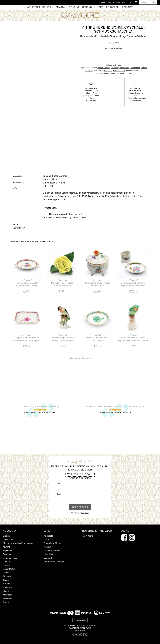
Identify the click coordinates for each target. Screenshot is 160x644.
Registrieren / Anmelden (113, 2)
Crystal (61, 7)
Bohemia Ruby (10, 558)
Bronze (6, 536)
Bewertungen (18, 182)
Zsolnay (127, 7)
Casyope (48, 540)
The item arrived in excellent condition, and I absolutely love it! (115, 407)
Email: (59, 494)
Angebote (48, 536)
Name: (59, 484)
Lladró (99, 7)
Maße (15, 188)
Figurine (74, 7)
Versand (48, 558)
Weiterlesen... (51, 208)
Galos (6, 580)
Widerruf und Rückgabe (55, 562)
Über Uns (48, 554)
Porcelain (113, 7)
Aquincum (34, 7)
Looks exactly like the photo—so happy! (40, 407)
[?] (154, 2)
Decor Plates (9, 569)
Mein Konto (88, 536)
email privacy (85, 513)
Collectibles (8, 540)
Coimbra (7, 562)
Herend (87, 7)
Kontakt (47, 547)
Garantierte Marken (53, 543)
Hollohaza (8, 587)
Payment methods (52, 551)
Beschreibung (18, 176)
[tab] (25, 176)
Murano (7, 547)
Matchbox (8, 595)
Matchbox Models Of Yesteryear (18, 543)
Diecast (7, 573)
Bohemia (48, 7)
